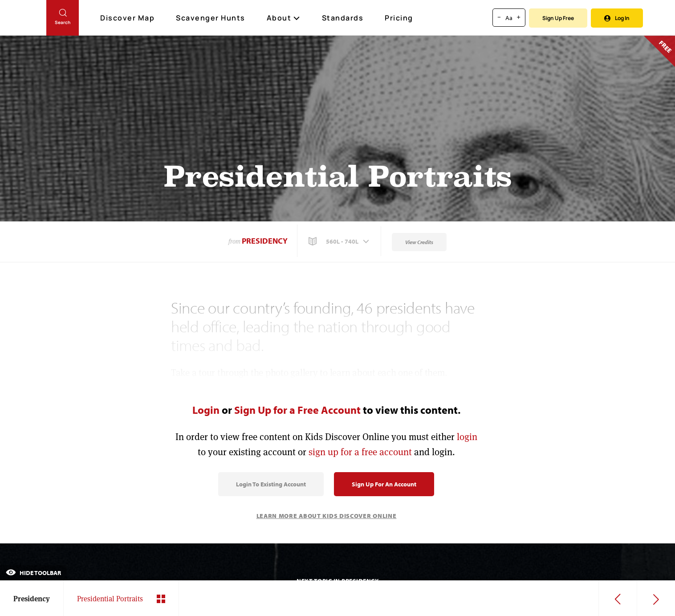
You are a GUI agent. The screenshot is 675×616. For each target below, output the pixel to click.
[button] (340, 241)
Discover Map (128, 18)
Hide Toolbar (33, 573)
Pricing (399, 18)
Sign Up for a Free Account (297, 410)
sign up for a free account (360, 452)
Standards (343, 18)
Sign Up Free (558, 18)
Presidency (265, 241)
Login (206, 410)
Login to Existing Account (271, 484)
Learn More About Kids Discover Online (327, 516)
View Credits (419, 242)
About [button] (284, 18)
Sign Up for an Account (384, 484)
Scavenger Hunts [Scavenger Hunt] (211, 18)
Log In (617, 18)
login (467, 437)
